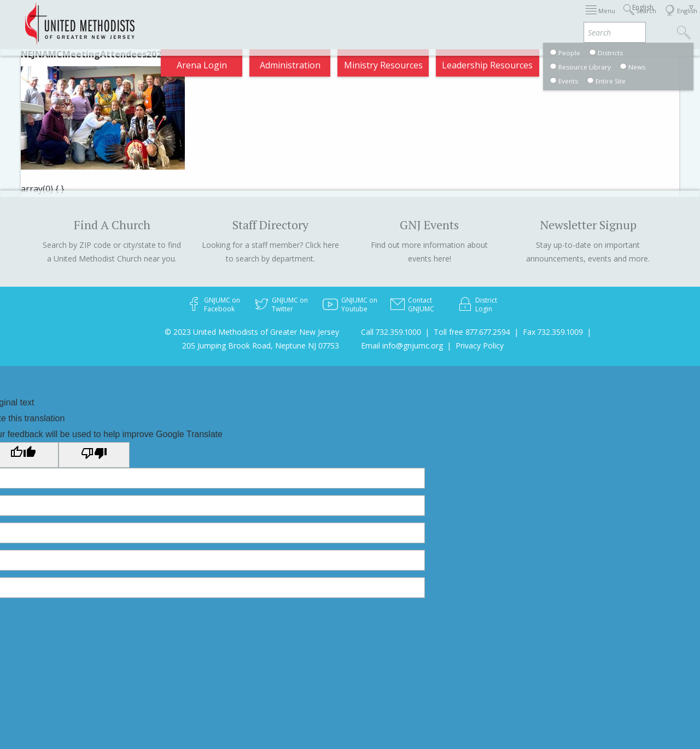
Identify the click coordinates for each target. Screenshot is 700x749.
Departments (528, 19)
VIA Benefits (595, 19)
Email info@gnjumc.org (402, 346)
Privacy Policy (480, 346)
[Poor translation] (94, 455)
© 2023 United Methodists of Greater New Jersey (252, 332)
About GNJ (414, 19)
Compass (601, 68)
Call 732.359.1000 (391, 332)
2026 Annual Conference (180, 19)
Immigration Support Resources (311, 19)
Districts (468, 19)
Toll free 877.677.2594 (472, 332)
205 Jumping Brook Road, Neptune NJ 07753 (261, 346)
